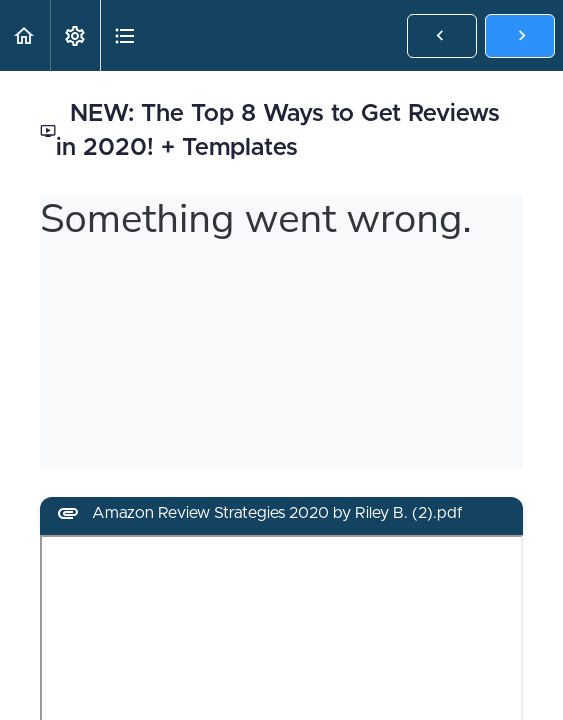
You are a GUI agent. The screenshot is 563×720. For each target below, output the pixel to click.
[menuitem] (75, 35)
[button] (25, 35)
